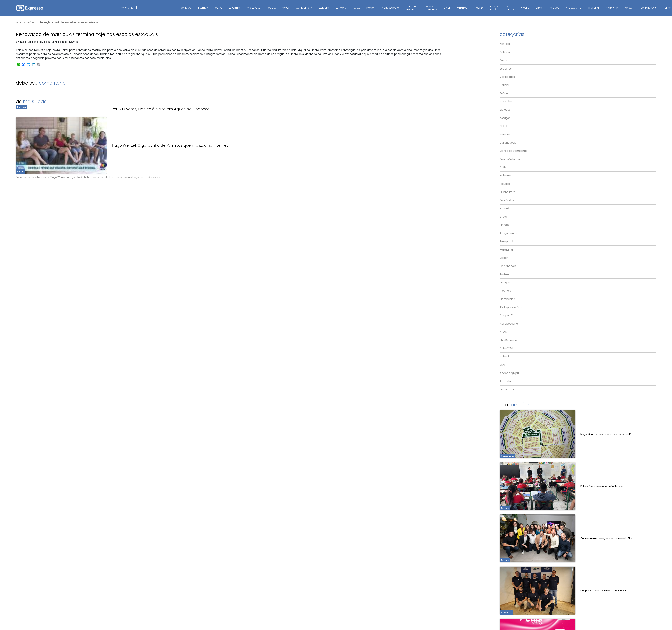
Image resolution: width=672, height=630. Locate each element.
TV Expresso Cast (511, 307)
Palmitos (462, 8)
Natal (356, 8)
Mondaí (371, 8)
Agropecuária (509, 324)
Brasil (540, 8)
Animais (505, 357)
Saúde (286, 8)
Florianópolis (508, 266)
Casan (504, 258)
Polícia (271, 8)
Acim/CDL (506, 348)
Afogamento (574, 8)
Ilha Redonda (508, 340)
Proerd (525, 8)
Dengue (505, 283)
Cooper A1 (507, 315)
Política (203, 8)
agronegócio (391, 8)
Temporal (594, 8)
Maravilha (506, 250)
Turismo (505, 274)
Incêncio (505, 291)
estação (341, 8)
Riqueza (479, 8)
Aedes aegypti (509, 373)
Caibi (447, 8)
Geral (219, 8)
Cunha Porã (494, 8)
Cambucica (507, 299)
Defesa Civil (507, 389)
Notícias (186, 8)
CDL (502, 365)
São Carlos (509, 8)
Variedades (253, 8)
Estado (505, 508)
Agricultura (304, 8)
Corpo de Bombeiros (412, 8)
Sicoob (555, 8)
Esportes (234, 8)
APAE (503, 332)
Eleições (324, 8)
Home (19, 22)
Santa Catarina (431, 8)
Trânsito (505, 381)
